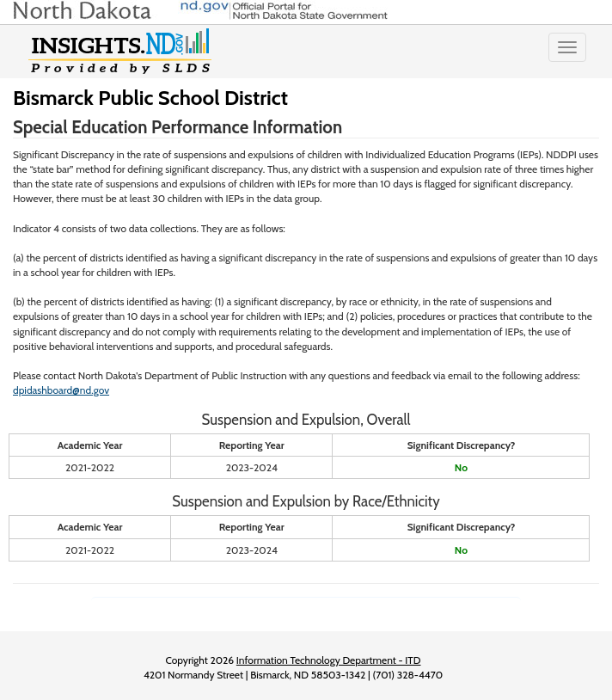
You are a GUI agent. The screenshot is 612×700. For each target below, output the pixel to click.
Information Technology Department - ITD (329, 660)
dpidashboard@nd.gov (61, 390)
